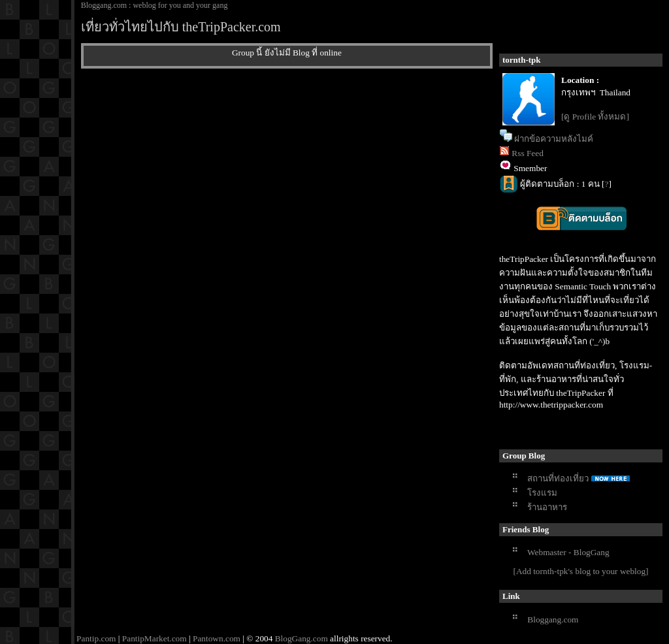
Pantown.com (217, 638)
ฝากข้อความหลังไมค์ (554, 139)
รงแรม (542, 493)
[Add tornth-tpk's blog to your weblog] (580, 571)
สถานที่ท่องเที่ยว (558, 478)
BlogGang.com (302, 638)
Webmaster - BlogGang (568, 552)
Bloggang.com (553, 620)
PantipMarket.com (155, 638)
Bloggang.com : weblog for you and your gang (155, 5)
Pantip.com (96, 638)
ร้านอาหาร (547, 507)
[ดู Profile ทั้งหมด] (595, 117)
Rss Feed (528, 153)
